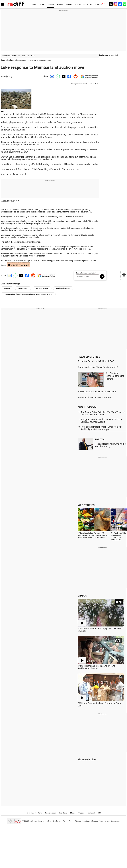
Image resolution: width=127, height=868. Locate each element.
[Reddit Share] (75, 76)
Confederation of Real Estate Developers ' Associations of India (28, 294)
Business (11, 60)
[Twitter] (111, 4)
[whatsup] (125, 4)
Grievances (115, 821)
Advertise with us (45, 821)
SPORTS (78, 5)
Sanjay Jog (8, 76)
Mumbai (7, 288)
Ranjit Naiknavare (63, 288)
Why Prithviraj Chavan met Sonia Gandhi (97, 392)
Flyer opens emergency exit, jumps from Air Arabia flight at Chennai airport (101, 428)
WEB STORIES (86, 505)
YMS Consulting (42, 288)
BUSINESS (51, 5)
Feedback (86, 821)
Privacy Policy (68, 821)
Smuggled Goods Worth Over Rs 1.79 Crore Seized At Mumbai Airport (101, 421)
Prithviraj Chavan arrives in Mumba (94, 397)
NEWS (42, 5)
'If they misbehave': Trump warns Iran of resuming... (110, 445)
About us (95, 821)
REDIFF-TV (99, 5)
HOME (35, 5)
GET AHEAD (88, 5)
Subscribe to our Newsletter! (86, 273)
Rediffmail (63, 813)
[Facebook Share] (69, 76)
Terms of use (104, 821)
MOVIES (60, 5)
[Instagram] (115, 4)
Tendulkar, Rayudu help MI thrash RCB (96, 361)
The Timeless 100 (94, 813)
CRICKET (69, 5)
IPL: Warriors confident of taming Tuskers (115, 376)
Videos (81, 813)
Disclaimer (57, 821)
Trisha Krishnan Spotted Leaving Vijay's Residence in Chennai (96, 667)
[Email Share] (51, 76)
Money (73, 813)
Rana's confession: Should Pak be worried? (98, 367)
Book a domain (50, 813)
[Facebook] (120, 4)
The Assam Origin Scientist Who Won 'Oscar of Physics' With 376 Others (103, 413)
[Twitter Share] (63, 76)
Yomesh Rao (23, 288)
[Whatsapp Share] (57, 76)
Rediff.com (33, 821)
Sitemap (78, 821)
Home (3, 60)
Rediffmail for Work (34, 813)
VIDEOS (82, 596)
